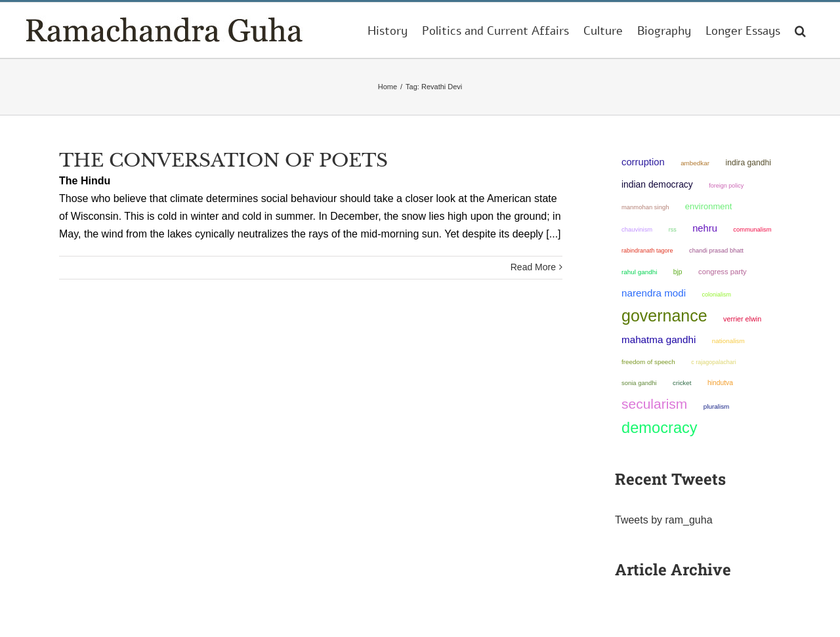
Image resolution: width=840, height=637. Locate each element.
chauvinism (637, 229)
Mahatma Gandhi (659, 339)
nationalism (728, 341)
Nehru (705, 228)
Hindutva (720, 383)
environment (709, 206)
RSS (673, 230)
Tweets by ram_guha (664, 520)
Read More (533, 267)
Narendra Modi (654, 293)
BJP (678, 272)
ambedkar (695, 163)
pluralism (717, 406)
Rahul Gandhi (639, 272)
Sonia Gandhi (639, 383)
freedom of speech (648, 362)
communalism (752, 229)
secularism (654, 404)
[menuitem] (388, 30)
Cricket (682, 383)
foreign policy (726, 186)
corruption (643, 162)
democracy (660, 428)
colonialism (717, 295)
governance (664, 316)
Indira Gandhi (748, 163)
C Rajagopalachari (714, 362)
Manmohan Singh (645, 207)
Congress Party (723, 272)
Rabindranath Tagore (647, 251)
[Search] (800, 30)
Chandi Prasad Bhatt (716, 250)
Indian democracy (657, 184)
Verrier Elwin (742, 319)
